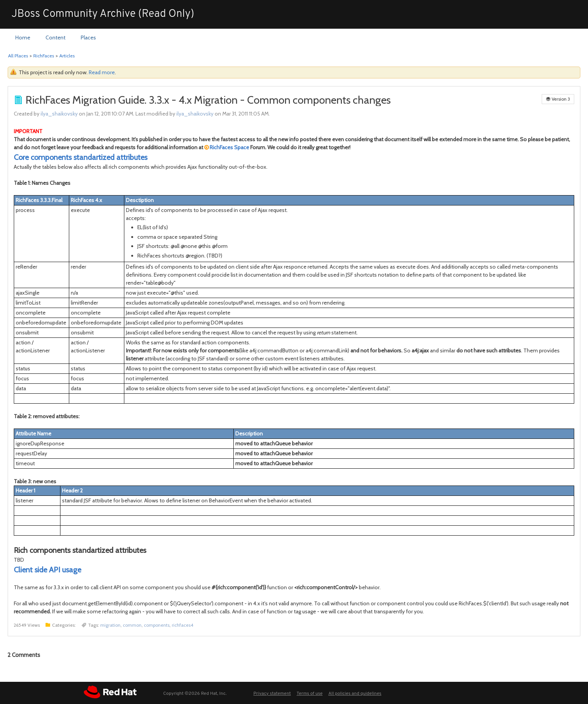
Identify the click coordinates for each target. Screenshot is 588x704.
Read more (102, 72)
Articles (67, 56)
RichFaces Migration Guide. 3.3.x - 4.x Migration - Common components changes (208, 100)
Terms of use (309, 694)
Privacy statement (272, 694)
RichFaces (44, 56)
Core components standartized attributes (81, 157)
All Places (18, 56)
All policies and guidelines (355, 694)
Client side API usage (47, 570)
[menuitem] (23, 38)
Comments (24, 655)
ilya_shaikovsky (59, 114)
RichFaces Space (229, 147)
